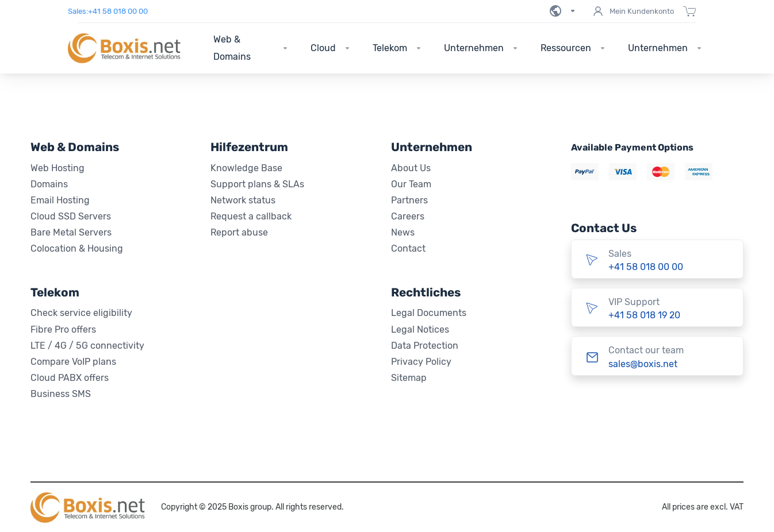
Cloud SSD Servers (71, 216)
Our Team (411, 184)
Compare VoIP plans (73, 362)
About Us (411, 168)
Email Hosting (60, 200)
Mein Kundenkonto (633, 11)
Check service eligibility (81, 313)
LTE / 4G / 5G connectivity (87, 346)
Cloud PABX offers (70, 378)
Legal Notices (420, 329)
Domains (49, 184)
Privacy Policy (421, 362)
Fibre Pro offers (63, 329)
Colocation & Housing (77, 248)
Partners (409, 200)
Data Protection (425, 346)
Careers (408, 216)
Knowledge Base (246, 168)
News (403, 232)
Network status (243, 200)
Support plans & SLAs (257, 184)
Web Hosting (58, 168)
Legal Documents (429, 313)
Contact (408, 248)
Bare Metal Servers (71, 232)
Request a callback (251, 216)
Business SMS (61, 394)
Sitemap (409, 378)
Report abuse (239, 232)
